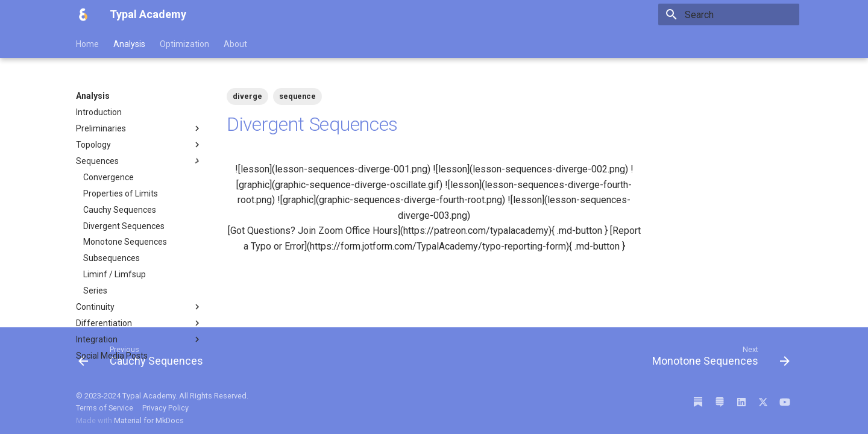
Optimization (184, 44)
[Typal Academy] (83, 14)
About (235, 44)
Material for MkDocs (149, 420)
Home (87, 44)
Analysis (129, 44)
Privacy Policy (165, 408)
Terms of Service (105, 408)
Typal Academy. (150, 396)
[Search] (729, 14)
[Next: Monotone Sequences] (718, 359)
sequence (297, 96)
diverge (247, 96)
